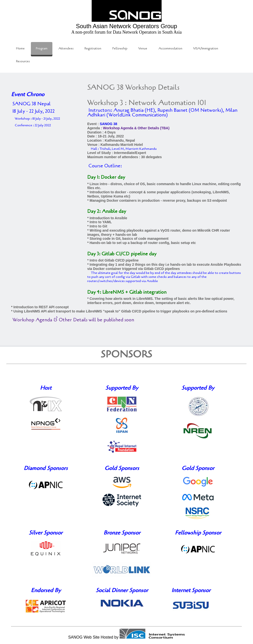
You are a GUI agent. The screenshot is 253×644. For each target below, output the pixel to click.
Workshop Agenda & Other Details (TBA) (136, 128)
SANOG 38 (109, 124)
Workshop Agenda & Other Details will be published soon (73, 320)
